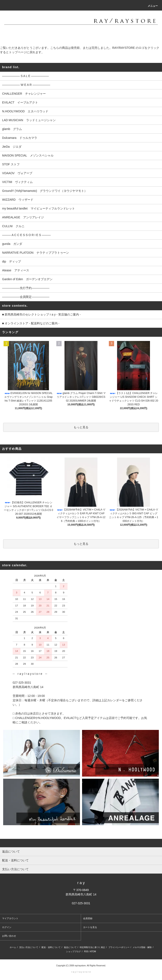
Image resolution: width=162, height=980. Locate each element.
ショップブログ (73, 951)
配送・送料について (51, 947)
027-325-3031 (81, 903)
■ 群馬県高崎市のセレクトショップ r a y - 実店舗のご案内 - (41, 314)
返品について (70, 947)
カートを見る (90, 927)
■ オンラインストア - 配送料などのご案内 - (31, 323)
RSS (86, 951)
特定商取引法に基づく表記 (92, 947)
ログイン (7, 927)
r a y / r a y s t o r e (81, 972)
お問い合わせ (9, 936)
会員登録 (88, 918)
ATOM (93, 951)
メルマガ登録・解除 (142, 947)
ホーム (13, 947)
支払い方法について (29, 947)
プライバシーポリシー (119, 947)
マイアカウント (10, 918)
